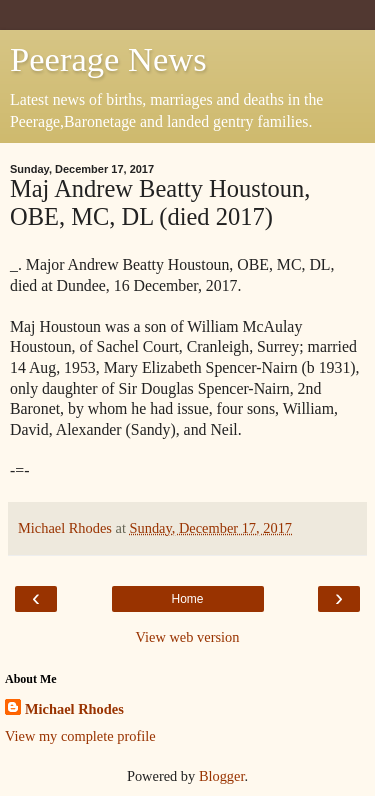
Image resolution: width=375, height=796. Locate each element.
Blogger (222, 776)
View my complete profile (80, 736)
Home (187, 599)
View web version (188, 637)
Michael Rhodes (74, 709)
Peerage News (108, 59)
